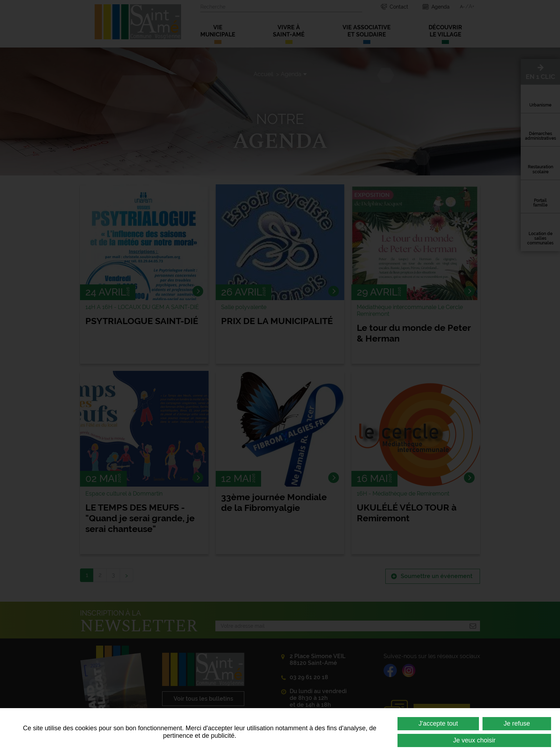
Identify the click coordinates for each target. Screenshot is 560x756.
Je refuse (517, 723)
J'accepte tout (438, 723)
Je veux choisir (474, 740)
